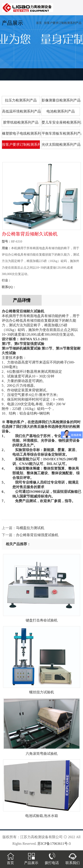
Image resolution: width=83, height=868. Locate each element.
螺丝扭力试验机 (42, 690)
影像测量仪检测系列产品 (61, 100)
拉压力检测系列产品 (21, 100)
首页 (39, 23)
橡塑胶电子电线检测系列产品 (21, 133)
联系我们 (73, 861)
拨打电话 (52, 861)
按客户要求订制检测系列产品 (63, 23)
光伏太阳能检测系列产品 (61, 144)
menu (75, 9)
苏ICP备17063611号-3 (54, 844)
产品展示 (31, 861)
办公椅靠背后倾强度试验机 (37, 535)
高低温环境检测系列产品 (21, 111)
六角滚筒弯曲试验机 (42, 752)
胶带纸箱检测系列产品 (21, 122)
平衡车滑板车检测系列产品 (61, 133)
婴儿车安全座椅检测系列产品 (61, 122)
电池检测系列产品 (61, 111)
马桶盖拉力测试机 (30, 528)
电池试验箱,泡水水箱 (42, 814)
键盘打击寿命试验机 (42, 619)
